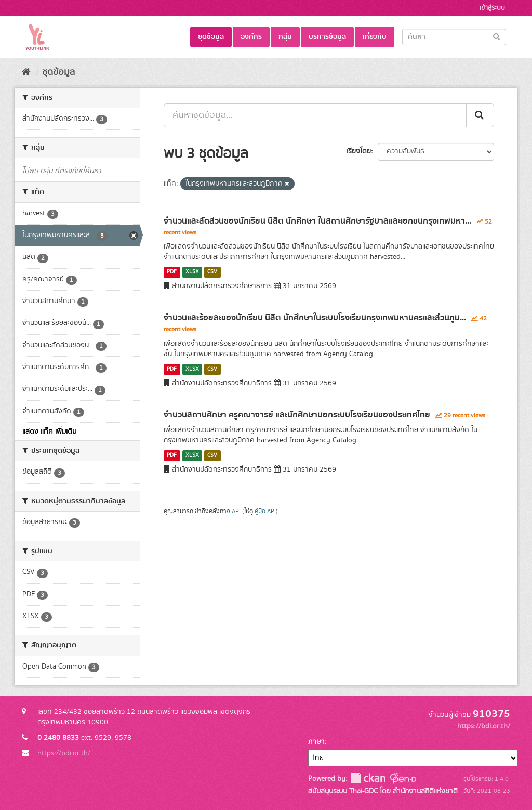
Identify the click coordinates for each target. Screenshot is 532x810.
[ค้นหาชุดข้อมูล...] (315, 115)
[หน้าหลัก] (26, 72)
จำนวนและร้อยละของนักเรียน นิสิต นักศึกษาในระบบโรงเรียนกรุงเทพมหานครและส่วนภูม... (315, 318)
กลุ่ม (285, 37)
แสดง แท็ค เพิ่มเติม (49, 432)
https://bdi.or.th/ (64, 753)
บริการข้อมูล (327, 37)
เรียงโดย (359, 151)
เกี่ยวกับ (375, 37)
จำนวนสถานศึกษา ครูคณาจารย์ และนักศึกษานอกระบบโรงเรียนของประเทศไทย (297, 415)
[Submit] (496, 36)
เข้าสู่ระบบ (492, 8)
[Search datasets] (454, 37)
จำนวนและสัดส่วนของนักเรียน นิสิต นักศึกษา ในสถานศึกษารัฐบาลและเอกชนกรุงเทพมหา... (317, 221)
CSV (212, 272)
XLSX (192, 272)
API (236, 511)
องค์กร (251, 37)
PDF (172, 272)
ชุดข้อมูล (211, 37)
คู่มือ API (265, 511)
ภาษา (316, 742)
